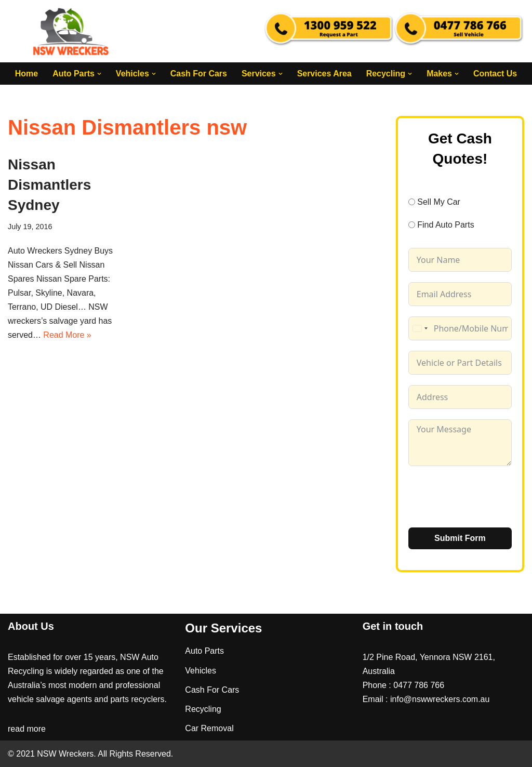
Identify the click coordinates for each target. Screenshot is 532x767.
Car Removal (209, 728)
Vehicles (201, 671)
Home (26, 74)
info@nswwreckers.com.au (440, 699)
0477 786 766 (419, 685)
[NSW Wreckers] (72, 31)
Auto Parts (204, 651)
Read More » (67, 335)
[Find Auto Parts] (412, 225)
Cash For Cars (198, 74)
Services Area (324, 74)
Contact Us (495, 74)
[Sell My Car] (412, 202)
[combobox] (420, 328)
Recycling (203, 709)
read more (27, 729)
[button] (99, 74)
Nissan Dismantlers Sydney (49, 185)
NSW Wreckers (64, 754)
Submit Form (460, 538)
